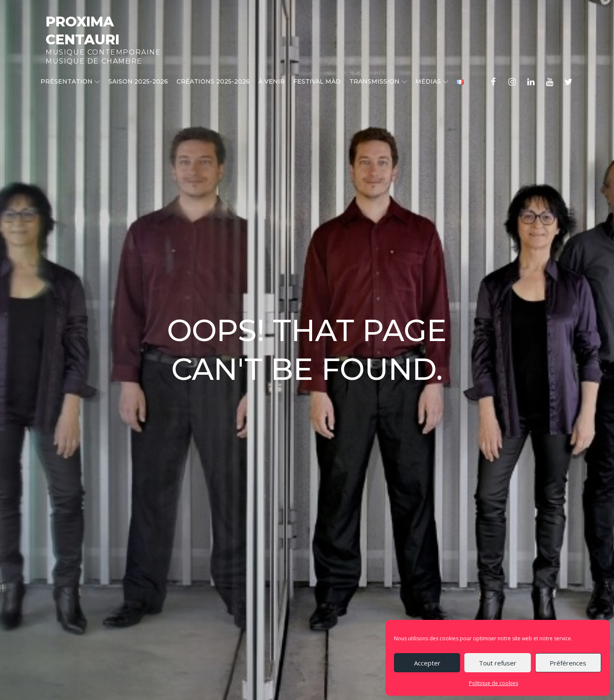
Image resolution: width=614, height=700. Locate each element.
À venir (272, 81)
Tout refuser (498, 663)
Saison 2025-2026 (138, 81)
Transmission (378, 81)
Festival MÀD (317, 81)
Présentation (70, 81)
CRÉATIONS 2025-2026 (213, 81)
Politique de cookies (494, 683)
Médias (432, 81)
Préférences (568, 663)
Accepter (427, 663)
